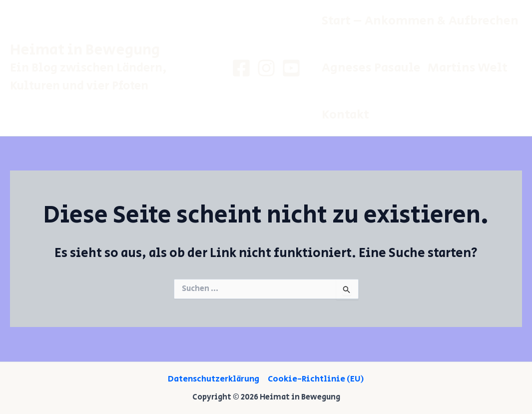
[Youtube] (291, 68)
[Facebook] (241, 68)
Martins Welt (468, 68)
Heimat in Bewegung (85, 50)
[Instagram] (266, 68)
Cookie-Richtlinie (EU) (316, 379)
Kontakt (345, 115)
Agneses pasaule (371, 68)
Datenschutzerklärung (214, 379)
